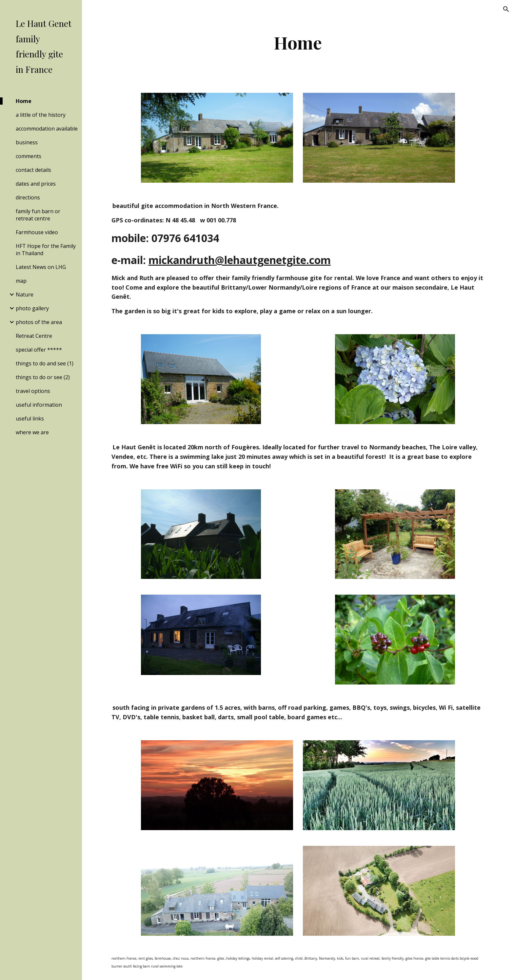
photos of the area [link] (39, 322)
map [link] (21, 281)
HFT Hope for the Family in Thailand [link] (46, 250)
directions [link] (28, 197)
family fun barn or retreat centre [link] (38, 215)
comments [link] (29, 156)
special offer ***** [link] (39, 350)
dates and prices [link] (36, 184)
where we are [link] (32, 432)
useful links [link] (30, 419)
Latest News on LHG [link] (41, 267)
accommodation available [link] (47, 129)
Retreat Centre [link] (34, 336)
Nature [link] (25, 295)
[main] (298, 42)
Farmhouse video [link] (37, 232)
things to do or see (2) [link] (43, 377)
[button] (506, 9)
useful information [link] (39, 405)
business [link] (27, 142)
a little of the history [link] (41, 115)
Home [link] (24, 101)
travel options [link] (33, 391)
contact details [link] (33, 170)
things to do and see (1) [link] (45, 363)
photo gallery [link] (32, 308)
